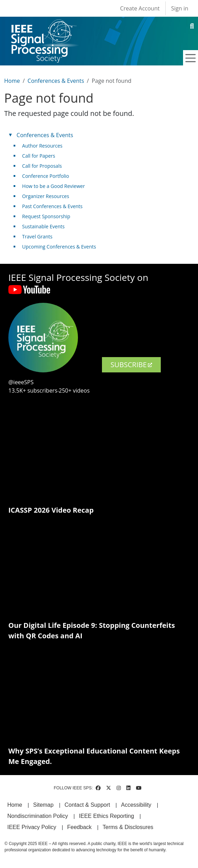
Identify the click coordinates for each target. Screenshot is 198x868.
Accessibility (136, 805)
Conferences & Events (56, 81)
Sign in (180, 8)
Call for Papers (39, 156)
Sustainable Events (43, 226)
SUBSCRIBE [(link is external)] (131, 365)
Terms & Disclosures (128, 827)
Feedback (79, 827)
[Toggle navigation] (191, 58)
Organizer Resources (46, 196)
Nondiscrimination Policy (38, 816)
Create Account (140, 8)
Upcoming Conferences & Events (59, 247)
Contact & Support (87, 805)
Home (12, 81)
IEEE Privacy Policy (32, 827)
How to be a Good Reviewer (54, 186)
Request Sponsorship (46, 216)
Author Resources (42, 146)
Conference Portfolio (46, 176)
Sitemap (43, 805)
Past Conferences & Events (53, 206)
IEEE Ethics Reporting (106, 816)
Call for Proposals (42, 166)
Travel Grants (37, 236)
